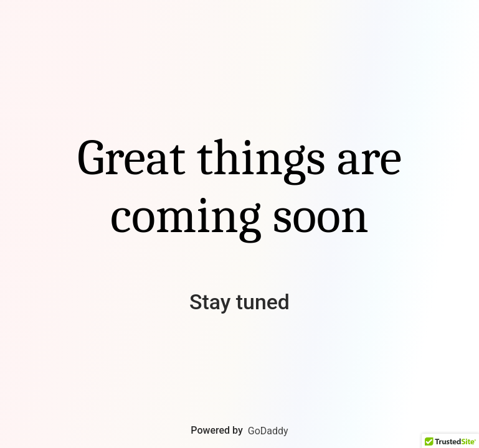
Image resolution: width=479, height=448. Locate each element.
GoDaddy (268, 431)
